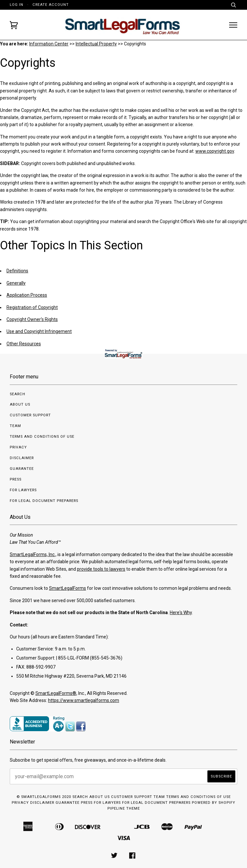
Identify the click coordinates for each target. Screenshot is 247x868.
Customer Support (30, 415)
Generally (16, 283)
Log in (17, 5)
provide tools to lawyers (101, 569)
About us (20, 404)
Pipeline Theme (124, 809)
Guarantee (22, 469)
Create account (51, 5)
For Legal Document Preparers (44, 501)
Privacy (18, 447)
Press (16, 479)
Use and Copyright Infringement (39, 331)
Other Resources (24, 344)
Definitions (17, 271)
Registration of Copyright (32, 307)
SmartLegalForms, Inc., (33, 554)
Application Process (27, 295)
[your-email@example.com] (110, 776)
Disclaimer (22, 458)
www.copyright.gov (215, 151)
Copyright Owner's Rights (32, 319)
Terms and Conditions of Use (42, 437)
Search (18, 394)
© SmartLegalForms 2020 (44, 797)
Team (15, 426)
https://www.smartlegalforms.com (84, 700)
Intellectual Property (96, 44)
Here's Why (181, 612)
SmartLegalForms (68, 588)
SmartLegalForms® (56, 693)
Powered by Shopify (214, 803)
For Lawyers (23, 490)
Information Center (49, 44)
